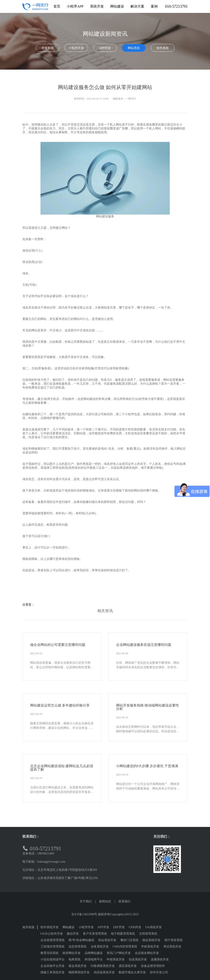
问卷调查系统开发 (103, 966)
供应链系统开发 (104, 972)
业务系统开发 (100, 947)
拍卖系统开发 (138, 959)
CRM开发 (135, 927)
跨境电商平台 (94, 959)
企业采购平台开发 (53, 966)
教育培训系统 (50, 953)
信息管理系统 (78, 947)
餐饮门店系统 (129, 940)
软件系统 (163, 48)
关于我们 (86, 901)
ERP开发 (119, 927)
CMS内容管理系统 (125, 947)
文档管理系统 (148, 934)
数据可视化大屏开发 (132, 972)
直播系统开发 (160, 959)
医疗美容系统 (174, 940)
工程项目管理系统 (53, 947)
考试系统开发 (172, 947)
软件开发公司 (159, 972)
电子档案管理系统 (123, 934)
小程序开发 (76, 48)
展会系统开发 (78, 966)
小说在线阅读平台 (53, 959)
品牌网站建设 (94, 953)
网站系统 (134, 48)
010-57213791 (177, 6)
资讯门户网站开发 (119, 953)
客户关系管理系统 (95, 934)
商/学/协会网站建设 (81, 940)
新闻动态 (105, 901)
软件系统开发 (50, 927)
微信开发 (73, 934)
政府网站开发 (72, 953)
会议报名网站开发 (147, 953)
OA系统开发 (154, 927)
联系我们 (124, 901)
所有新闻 (48, 48)
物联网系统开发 (79, 972)
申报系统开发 (116, 959)
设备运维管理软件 (153, 966)
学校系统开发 (150, 947)
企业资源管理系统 (53, 940)
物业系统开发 (151, 940)
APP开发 (105, 48)
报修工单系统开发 (53, 972)
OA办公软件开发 (52, 934)
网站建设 (68, 927)
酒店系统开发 (128, 966)
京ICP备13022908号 (84, 914)
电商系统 (75, 959)
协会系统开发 (107, 940)
